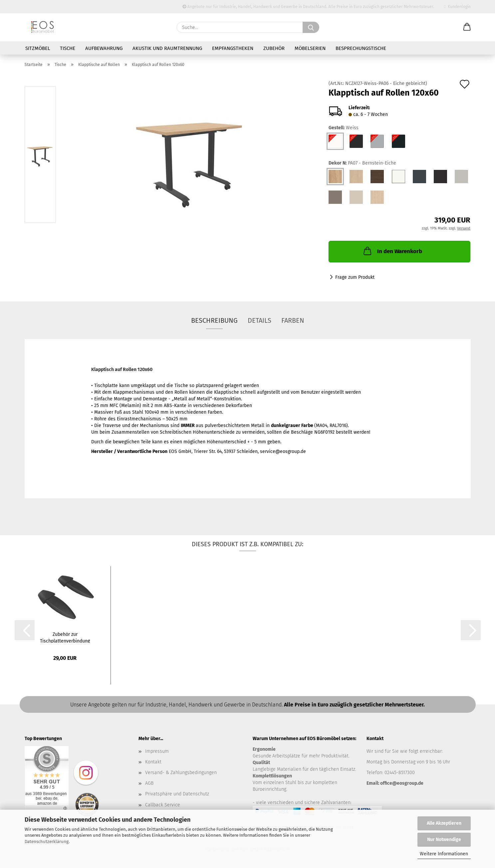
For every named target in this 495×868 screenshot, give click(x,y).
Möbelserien (310, 48)
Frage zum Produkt (355, 277)
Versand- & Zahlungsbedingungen (181, 773)
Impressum (157, 751)
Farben (293, 320)
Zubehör (274, 48)
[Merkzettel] (450, 27)
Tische (68, 48)
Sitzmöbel (38, 48)
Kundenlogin (457, 7)
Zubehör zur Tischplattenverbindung (65, 637)
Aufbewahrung (104, 48)
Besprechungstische (361, 48)
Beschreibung (214, 320)
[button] (467, 27)
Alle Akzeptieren (444, 823)
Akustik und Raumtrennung (167, 48)
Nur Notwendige (444, 840)
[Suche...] (311, 27)
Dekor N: (362, 163)
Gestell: (344, 128)
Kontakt (153, 762)
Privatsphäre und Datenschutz (177, 794)
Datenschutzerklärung (47, 842)
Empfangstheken (233, 48)
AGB (149, 783)
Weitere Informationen (444, 854)
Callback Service (163, 805)
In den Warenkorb (392, 251)
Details (259, 320)
